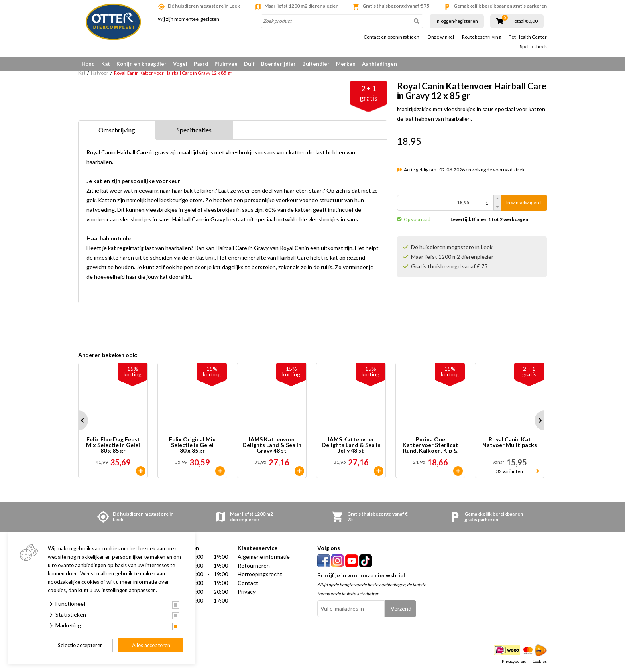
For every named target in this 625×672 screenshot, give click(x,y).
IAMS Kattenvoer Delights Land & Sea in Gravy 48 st (272, 445)
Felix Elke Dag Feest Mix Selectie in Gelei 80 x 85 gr (113, 445)
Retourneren (254, 566)
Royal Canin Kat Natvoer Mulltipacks (510, 443)
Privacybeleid (514, 662)
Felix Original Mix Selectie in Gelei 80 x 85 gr (192, 445)
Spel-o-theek (533, 47)
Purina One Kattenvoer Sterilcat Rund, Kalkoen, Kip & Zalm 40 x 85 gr (430, 445)
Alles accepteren (151, 645)
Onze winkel (441, 37)
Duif (249, 64)
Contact (248, 583)
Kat (106, 64)
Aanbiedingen (379, 64)
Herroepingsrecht (260, 574)
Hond (88, 64)
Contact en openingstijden (391, 37)
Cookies (540, 662)
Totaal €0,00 (525, 21)
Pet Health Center (528, 37)
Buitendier (316, 64)
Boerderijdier (278, 64)
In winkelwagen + (524, 203)
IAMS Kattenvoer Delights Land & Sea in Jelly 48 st (351, 445)
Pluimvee (226, 64)
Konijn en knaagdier (142, 64)
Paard (201, 64)
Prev (78, 421)
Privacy (247, 592)
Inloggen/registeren (457, 21)
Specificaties (194, 130)
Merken (346, 64)
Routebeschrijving (481, 37)
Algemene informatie (264, 557)
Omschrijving (117, 130)
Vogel (180, 64)
